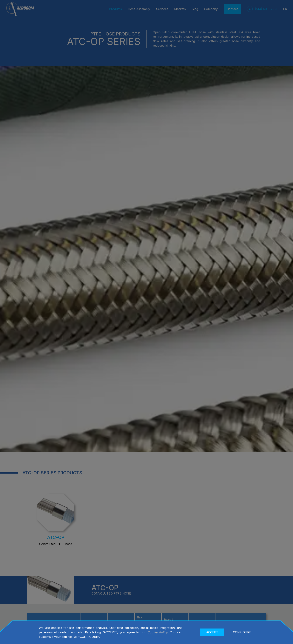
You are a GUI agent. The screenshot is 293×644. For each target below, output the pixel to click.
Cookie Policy (157, 632)
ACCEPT (212, 632)
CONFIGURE (242, 632)
